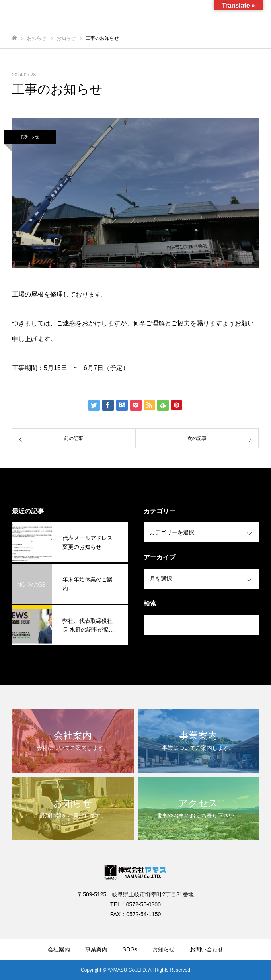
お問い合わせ (207, 949)
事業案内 (96, 949)
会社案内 (59, 949)
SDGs (130, 949)
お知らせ (30, 137)
